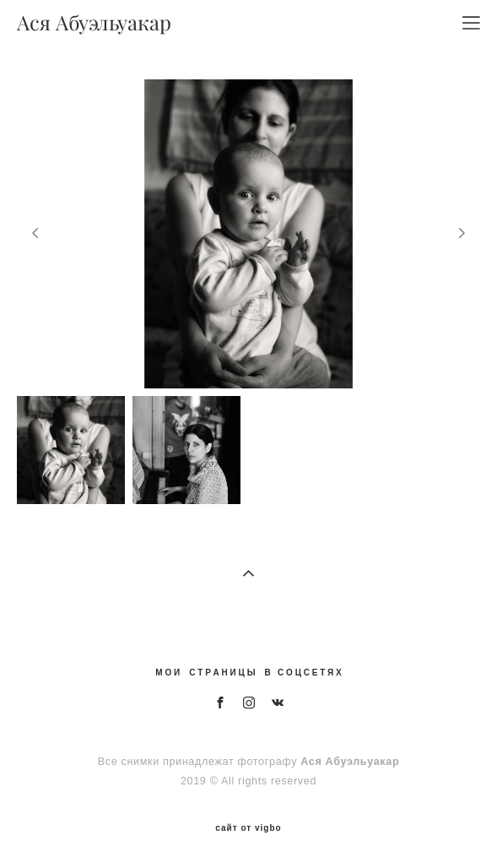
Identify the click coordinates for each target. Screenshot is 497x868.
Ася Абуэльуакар (94, 23)
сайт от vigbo (248, 828)
